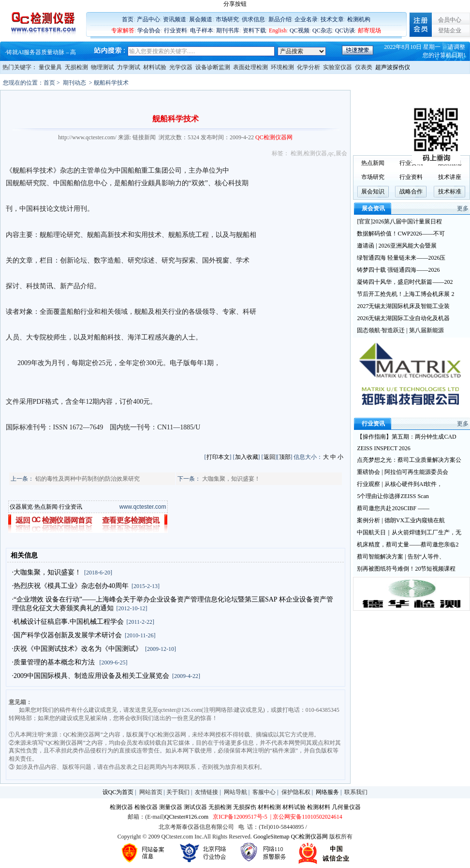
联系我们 (356, 792)
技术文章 (332, 19)
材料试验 (155, 67)
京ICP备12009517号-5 (240, 817)
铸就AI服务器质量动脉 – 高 (41, 52)
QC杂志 (322, 30)
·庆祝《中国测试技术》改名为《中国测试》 (77, 649)
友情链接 (206, 792)
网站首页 (151, 792)
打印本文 (218, 457)
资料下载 (254, 30)
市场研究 (227, 19)
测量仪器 (171, 807)
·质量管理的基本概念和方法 (54, 662)
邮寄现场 (369, 30)
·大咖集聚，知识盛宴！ (47, 572)
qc (331, 153)
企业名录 (306, 19)
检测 (296, 153)
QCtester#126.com (187, 817)
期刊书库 (228, 30)
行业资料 (176, 30)
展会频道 (201, 19)
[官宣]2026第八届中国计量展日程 (399, 221)
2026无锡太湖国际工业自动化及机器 (403, 318)
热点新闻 (46, 507)
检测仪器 (315, 153)
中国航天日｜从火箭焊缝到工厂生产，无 (409, 532)
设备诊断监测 (213, 67)
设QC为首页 (118, 792)
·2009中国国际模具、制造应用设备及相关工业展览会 (91, 676)
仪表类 (364, 67)
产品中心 (148, 19)
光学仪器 (181, 67)
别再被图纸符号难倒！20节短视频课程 (406, 569)
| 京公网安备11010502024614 (306, 817)
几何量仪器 (346, 807)
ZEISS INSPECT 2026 (383, 448)
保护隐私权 (296, 792)
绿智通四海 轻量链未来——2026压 (401, 258)
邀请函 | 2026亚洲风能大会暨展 (397, 246)
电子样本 (202, 30)
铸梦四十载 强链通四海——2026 (398, 270)
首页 (128, 19)
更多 (463, 208)
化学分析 (308, 67)
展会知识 (373, 191)
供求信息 (253, 19)
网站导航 (235, 792)
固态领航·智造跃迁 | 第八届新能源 (400, 330)
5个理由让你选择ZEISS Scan (393, 496)
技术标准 (450, 191)
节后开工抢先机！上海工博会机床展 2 (405, 294)
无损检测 (76, 67)
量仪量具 (50, 67)
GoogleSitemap (272, 837)
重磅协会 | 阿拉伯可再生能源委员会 (402, 472)
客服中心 (264, 792)
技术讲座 (450, 177)
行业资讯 (71, 507)
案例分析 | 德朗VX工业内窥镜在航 (401, 520)
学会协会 (149, 30)
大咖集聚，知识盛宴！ (231, 479)
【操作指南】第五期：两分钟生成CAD (406, 437)
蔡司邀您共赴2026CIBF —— (393, 508)
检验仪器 (146, 807)
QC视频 (300, 30)
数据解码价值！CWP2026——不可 (401, 234)
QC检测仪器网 (310, 837)
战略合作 (411, 191)
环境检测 (282, 67)
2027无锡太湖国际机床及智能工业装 (403, 306)
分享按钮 (235, 4)
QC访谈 (345, 30)
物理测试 (103, 67)
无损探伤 (245, 807)
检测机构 (359, 19)
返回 (269, 457)
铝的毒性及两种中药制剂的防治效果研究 (88, 479)
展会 (341, 153)
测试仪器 (195, 807)
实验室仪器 (338, 67)
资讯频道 (175, 19)
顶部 (285, 457)
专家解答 (123, 30)
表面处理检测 (250, 67)
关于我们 (178, 792)
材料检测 (269, 807)
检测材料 (319, 807)
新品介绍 (280, 19)
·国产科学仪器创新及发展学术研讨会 (67, 635)
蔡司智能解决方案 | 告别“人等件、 (401, 557)
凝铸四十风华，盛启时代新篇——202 (405, 282)
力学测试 (129, 67)
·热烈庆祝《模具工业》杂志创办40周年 (71, 586)
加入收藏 (247, 457)
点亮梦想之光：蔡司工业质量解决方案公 (409, 460)
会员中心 (450, 20)
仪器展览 (21, 507)
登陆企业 (450, 30)
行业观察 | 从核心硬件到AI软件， (400, 484)
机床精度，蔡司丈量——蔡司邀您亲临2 (408, 544)
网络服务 (327, 792)
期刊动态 (74, 83)
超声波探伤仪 (393, 67)
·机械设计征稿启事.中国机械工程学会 (68, 622)
